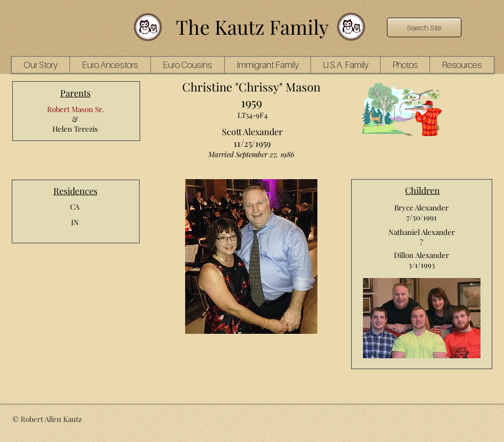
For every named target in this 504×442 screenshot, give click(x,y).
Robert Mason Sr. (75, 109)
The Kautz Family (252, 27)
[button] (110, 65)
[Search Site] (424, 27)
